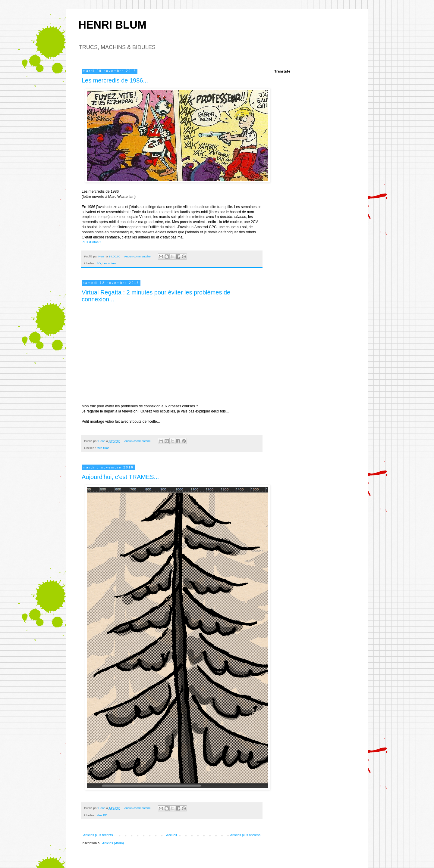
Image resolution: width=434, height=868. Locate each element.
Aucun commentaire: (138, 256)
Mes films (103, 448)
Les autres (109, 263)
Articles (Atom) (113, 843)
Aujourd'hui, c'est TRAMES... (120, 477)
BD (99, 263)
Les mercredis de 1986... (115, 80)
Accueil (171, 835)
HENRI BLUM (112, 25)
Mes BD (102, 815)
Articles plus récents (98, 835)
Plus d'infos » (91, 242)
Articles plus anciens (245, 835)
